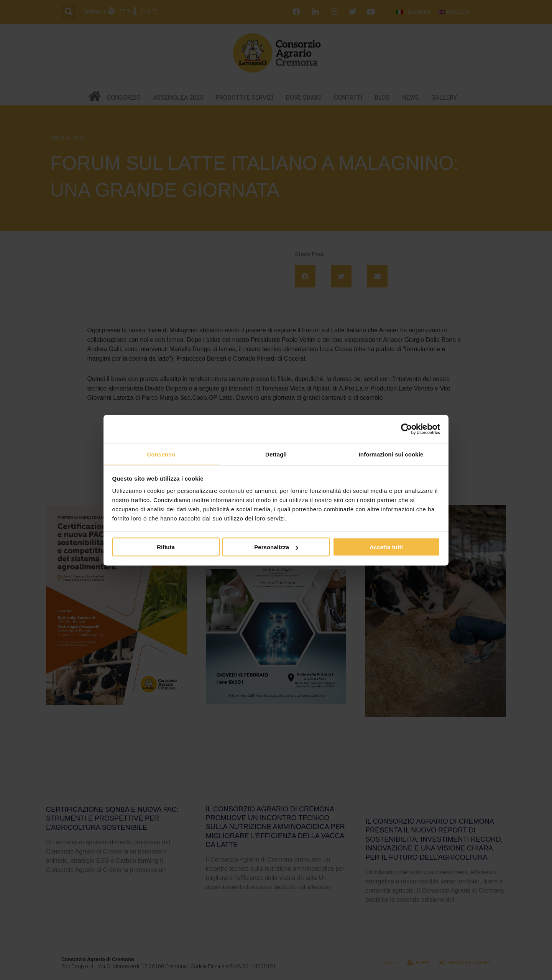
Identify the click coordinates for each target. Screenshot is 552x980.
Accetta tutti (386, 547)
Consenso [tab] (161, 454)
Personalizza (276, 547)
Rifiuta (166, 547)
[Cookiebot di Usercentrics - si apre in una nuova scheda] (407, 429)
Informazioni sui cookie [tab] (391, 454)
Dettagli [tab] (276, 454)
